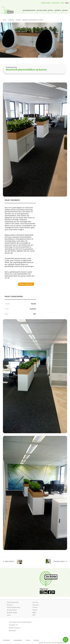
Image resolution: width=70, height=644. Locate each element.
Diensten (10, 605)
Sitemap (36, 640)
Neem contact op (26, 284)
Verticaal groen (12, 610)
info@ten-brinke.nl (46, 3)
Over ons (35, 602)
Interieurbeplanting (13, 607)
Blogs (34, 613)
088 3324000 (56, 3)
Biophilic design (12, 613)
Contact (62, 3)
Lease (9, 615)
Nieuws (35, 610)
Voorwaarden (18, 640)
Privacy (28, 640)
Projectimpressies (13, 602)
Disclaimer (7, 640)
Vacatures (36, 605)
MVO (34, 615)
